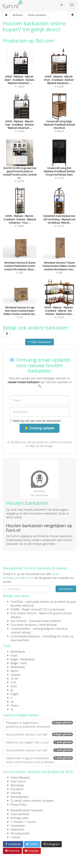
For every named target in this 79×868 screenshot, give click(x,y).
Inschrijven (66, 589)
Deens (15, 705)
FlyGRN (15, 609)
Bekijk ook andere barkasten (36, 330)
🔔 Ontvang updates (39, 428)
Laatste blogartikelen (21, 715)
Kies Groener (19, 621)
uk (12, 702)
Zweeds (16, 675)
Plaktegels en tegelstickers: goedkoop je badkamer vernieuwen (39, 725)
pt (12, 690)
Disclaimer (17, 789)
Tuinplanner (18, 826)
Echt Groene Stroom (24, 613)
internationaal (48, 625)
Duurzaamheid (20, 814)
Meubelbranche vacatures (27, 810)
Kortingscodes (20, 818)
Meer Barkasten (39, 342)
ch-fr (13, 682)
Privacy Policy (19, 804)
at (12, 709)
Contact (16, 837)
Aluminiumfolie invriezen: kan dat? (39, 750)
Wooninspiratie (20, 833)
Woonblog (17, 785)
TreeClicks (17, 602)
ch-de (14, 679)
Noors (15, 671)
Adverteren (17, 829)
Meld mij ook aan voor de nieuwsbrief (35, 421)
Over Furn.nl (18, 781)
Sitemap (16, 793)
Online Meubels (20, 778)
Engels (15, 694)
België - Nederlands (23, 659)
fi (11, 698)
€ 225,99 (20, 167)
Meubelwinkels (20, 797)
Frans (14, 655)
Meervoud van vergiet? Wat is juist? (39, 742)
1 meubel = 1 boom (23, 822)
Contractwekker (20, 629)
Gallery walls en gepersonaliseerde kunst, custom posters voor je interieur (39, 760)
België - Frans (19, 663)
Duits (14, 686)
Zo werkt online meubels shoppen (32, 801)
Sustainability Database (25, 636)
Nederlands (18, 652)
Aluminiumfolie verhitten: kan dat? (39, 734)
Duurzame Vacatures (24, 625)
